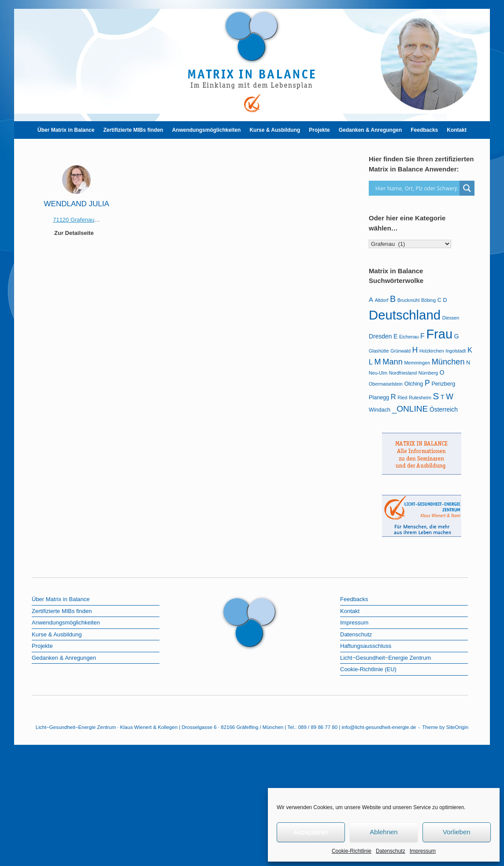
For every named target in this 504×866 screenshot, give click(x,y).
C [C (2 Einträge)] (439, 300)
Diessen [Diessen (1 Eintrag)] (451, 318)
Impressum (423, 851)
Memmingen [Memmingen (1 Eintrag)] (417, 363)
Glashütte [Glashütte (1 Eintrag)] (379, 351)
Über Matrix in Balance (66, 130)
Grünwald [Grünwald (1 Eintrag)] (400, 351)
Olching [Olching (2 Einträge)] (414, 384)
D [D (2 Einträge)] (445, 300)
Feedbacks (424, 130)
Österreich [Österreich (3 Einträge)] (444, 409)
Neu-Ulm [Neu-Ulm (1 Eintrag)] (378, 373)
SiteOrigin (458, 727)
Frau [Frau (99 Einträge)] (439, 334)
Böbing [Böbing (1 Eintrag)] (428, 300)
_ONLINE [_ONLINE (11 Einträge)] (410, 409)
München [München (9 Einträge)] (448, 362)
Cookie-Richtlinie (352, 851)
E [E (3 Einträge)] (395, 336)
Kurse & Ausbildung (275, 130)
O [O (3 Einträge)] (442, 372)
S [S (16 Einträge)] (436, 396)
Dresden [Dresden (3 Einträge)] (380, 336)
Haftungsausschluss (366, 646)
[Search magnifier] (467, 188)
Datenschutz (391, 851)
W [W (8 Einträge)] (450, 397)
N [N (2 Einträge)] (468, 363)
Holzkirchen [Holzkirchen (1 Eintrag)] (432, 351)
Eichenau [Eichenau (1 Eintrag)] (409, 337)
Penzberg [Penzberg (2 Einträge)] (443, 384)
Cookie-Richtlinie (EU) (368, 669)
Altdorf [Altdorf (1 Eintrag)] (382, 300)
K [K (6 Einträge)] (470, 350)
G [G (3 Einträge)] (457, 336)
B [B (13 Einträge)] (393, 299)
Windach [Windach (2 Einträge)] (380, 410)
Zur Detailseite (76, 233)
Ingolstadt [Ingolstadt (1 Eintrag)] (456, 351)
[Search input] (416, 188)
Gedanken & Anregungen (371, 130)
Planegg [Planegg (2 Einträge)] (379, 398)
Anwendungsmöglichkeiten (206, 130)
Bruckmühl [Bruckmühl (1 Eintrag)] (408, 300)
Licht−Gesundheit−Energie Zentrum (385, 658)
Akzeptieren (311, 832)
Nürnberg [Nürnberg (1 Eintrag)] (428, 373)
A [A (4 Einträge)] (371, 299)
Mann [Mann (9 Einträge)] (393, 362)
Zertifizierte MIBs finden (133, 130)
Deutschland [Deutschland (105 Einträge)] (405, 315)
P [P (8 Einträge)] (427, 383)
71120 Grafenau (74, 220)
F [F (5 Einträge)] (422, 336)
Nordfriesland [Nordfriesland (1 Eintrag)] (403, 373)
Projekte (319, 130)
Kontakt (457, 130)
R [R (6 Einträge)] (393, 397)
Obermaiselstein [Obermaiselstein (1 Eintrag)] (386, 384)
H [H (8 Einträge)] (415, 350)
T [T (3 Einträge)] (443, 397)
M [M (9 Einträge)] (377, 362)
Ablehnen (384, 832)
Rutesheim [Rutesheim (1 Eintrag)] (420, 398)
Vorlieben (457, 832)
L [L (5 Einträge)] (371, 362)
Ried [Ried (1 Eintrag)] (402, 398)
